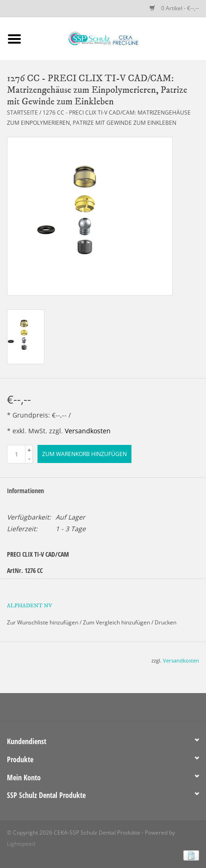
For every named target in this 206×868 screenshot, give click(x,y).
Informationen (25, 491)
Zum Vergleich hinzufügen (117, 622)
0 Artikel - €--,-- (174, 8)
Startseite (22, 113)
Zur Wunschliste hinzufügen (43, 622)
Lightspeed (21, 844)
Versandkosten (88, 431)
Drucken (165, 622)
